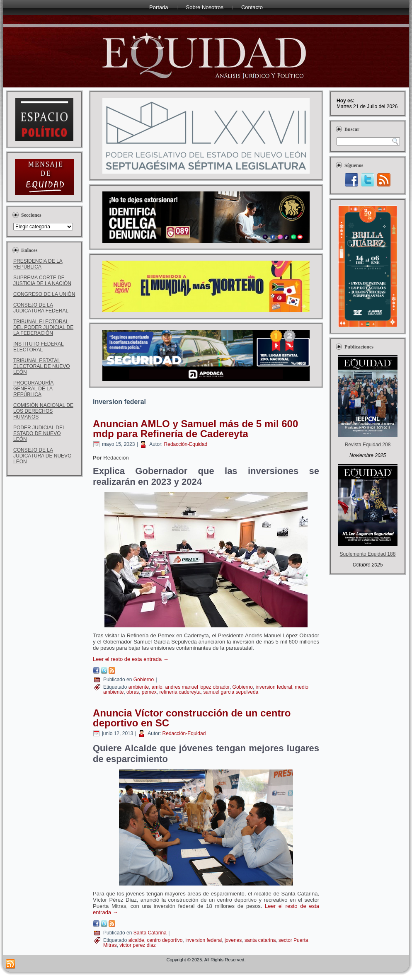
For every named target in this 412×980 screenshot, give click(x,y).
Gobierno (144, 680)
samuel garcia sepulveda (231, 692)
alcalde (136, 940)
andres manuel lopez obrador (197, 687)
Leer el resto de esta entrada (131, 659)
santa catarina (260, 940)
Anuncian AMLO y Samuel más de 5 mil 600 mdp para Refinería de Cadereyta (195, 429)
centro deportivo (165, 940)
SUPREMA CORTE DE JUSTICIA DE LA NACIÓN (42, 281)
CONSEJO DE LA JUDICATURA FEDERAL (41, 308)
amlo (157, 687)
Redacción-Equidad (186, 444)
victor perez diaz (137, 945)
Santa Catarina (150, 933)
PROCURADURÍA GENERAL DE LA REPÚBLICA (33, 389)
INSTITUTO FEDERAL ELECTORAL (39, 347)
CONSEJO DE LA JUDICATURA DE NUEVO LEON (42, 456)
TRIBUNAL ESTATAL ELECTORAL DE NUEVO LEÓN (42, 366)
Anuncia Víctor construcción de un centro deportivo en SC (192, 718)
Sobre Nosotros (205, 7)
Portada (159, 7)
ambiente (139, 687)
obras (133, 692)
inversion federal (274, 687)
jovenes (233, 940)
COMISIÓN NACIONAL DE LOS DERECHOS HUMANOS (43, 411)
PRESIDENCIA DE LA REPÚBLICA (38, 264)
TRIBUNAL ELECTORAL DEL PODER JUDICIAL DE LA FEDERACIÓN (43, 327)
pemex (149, 692)
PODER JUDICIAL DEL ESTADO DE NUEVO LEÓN (39, 433)
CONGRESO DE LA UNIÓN (44, 294)
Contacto (252, 7)
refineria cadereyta (180, 692)
